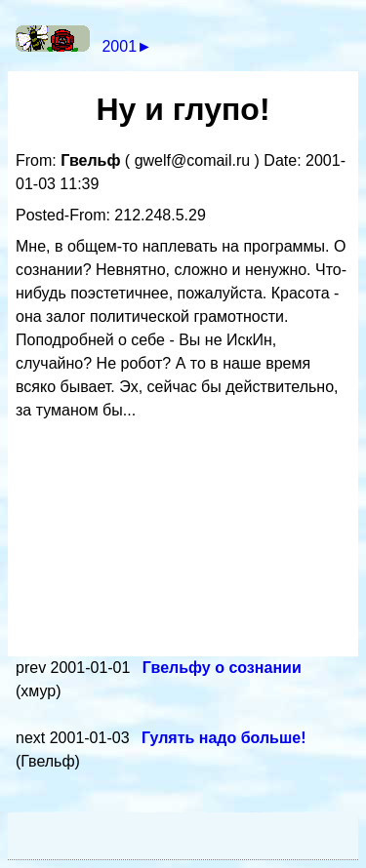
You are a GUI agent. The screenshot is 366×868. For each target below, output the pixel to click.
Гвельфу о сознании (222, 668)
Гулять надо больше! (224, 738)
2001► (126, 46)
